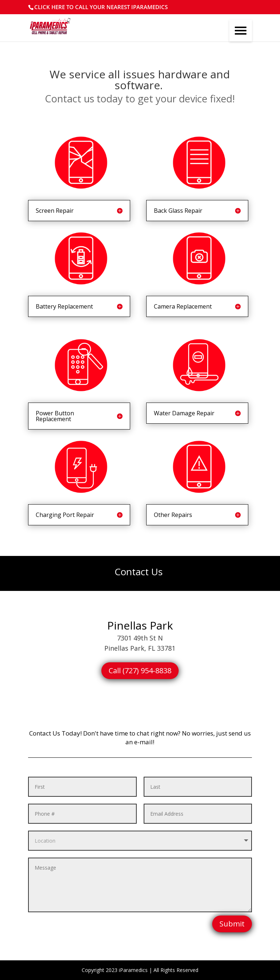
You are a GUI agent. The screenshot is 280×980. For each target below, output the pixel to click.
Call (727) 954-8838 (140, 671)
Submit (232, 924)
